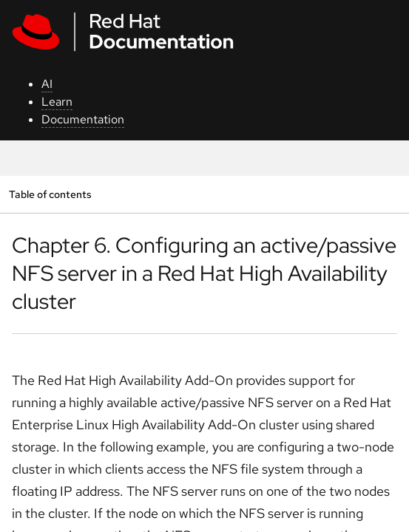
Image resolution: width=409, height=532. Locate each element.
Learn (57, 102)
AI (47, 84)
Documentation (83, 119)
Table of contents (50, 194)
